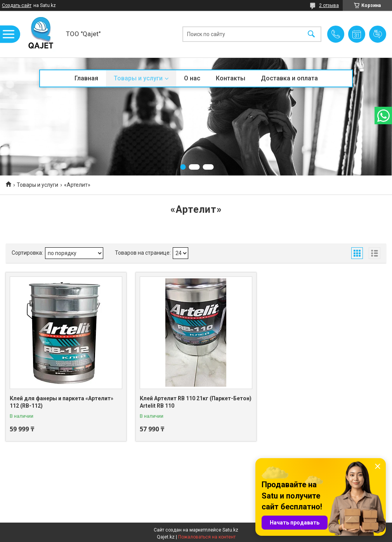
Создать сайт (17, 5)
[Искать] (311, 34)
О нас (192, 78)
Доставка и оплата (289, 78)
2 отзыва (329, 5)
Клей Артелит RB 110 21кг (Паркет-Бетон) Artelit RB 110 (196, 402)
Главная (86, 78)
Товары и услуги (138, 78)
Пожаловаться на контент (207, 537)
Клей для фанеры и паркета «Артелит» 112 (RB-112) (62, 402)
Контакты (231, 78)
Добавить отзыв (378, 34)
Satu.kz (230, 530)
